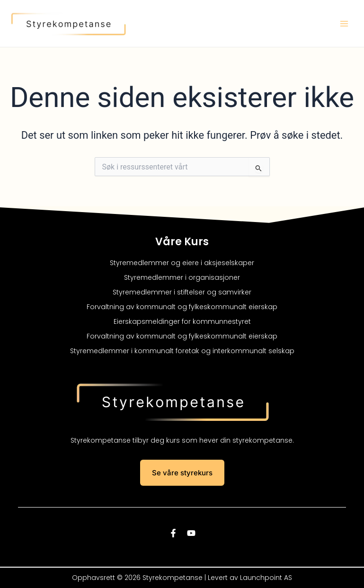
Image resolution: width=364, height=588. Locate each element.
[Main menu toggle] (344, 24)
